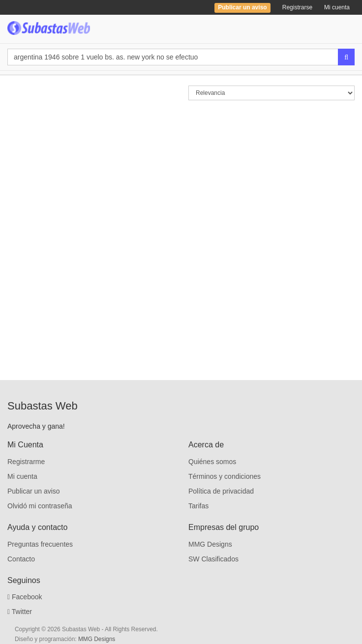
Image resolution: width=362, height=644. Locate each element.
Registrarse (297, 7)
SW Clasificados (213, 559)
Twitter (20, 612)
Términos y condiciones (225, 476)
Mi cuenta (337, 7)
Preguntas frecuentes (40, 544)
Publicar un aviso (34, 491)
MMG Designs (210, 544)
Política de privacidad (221, 491)
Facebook (25, 597)
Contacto (21, 559)
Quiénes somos (212, 462)
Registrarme (26, 462)
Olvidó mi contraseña (40, 506)
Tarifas (198, 506)
